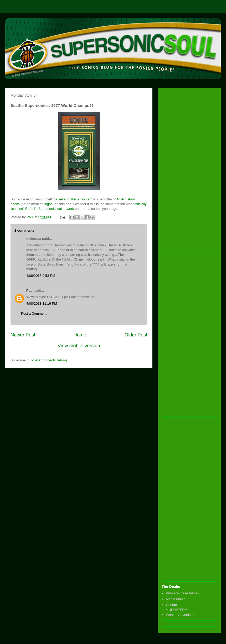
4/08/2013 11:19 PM (42, 303)
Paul (30, 291)
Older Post (136, 335)
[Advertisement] (183, 171)
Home (80, 335)
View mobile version (79, 346)
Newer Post (23, 335)
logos (48, 204)
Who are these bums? (183, 593)
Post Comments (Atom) (49, 360)
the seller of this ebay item (72, 199)
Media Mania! (176, 599)
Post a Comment (34, 313)
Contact (172, 605)
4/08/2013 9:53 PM (41, 276)
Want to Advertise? (180, 615)
